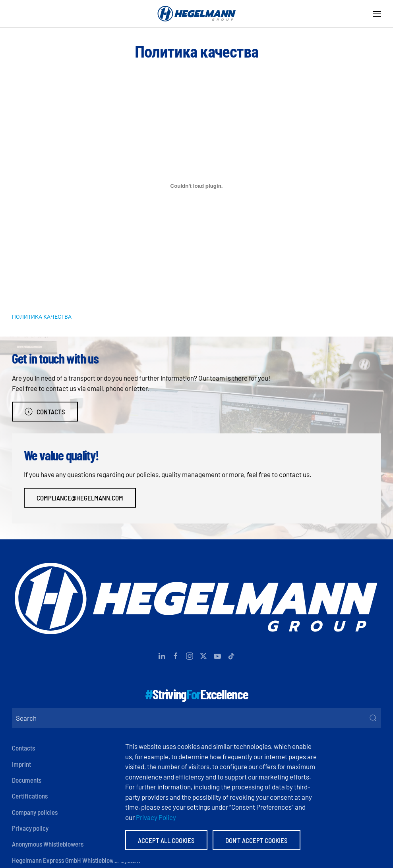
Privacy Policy (156, 817)
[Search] (196, 718)
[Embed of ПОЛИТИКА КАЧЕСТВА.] (196, 186)
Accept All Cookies (166, 840)
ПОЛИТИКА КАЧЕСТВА (42, 317)
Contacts (45, 412)
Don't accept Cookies (257, 840)
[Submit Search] (373, 718)
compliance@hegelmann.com (80, 498)
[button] (377, 14)
